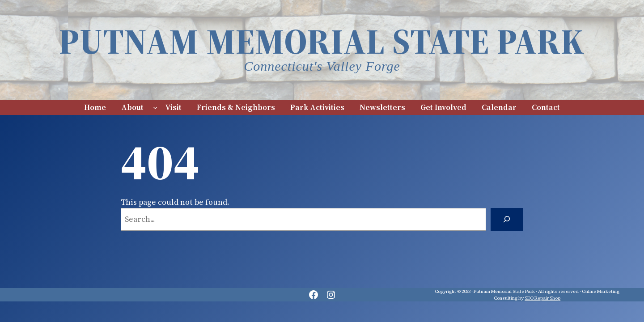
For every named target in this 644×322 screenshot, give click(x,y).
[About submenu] (155, 107)
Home (95, 107)
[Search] (507, 219)
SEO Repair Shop (542, 298)
